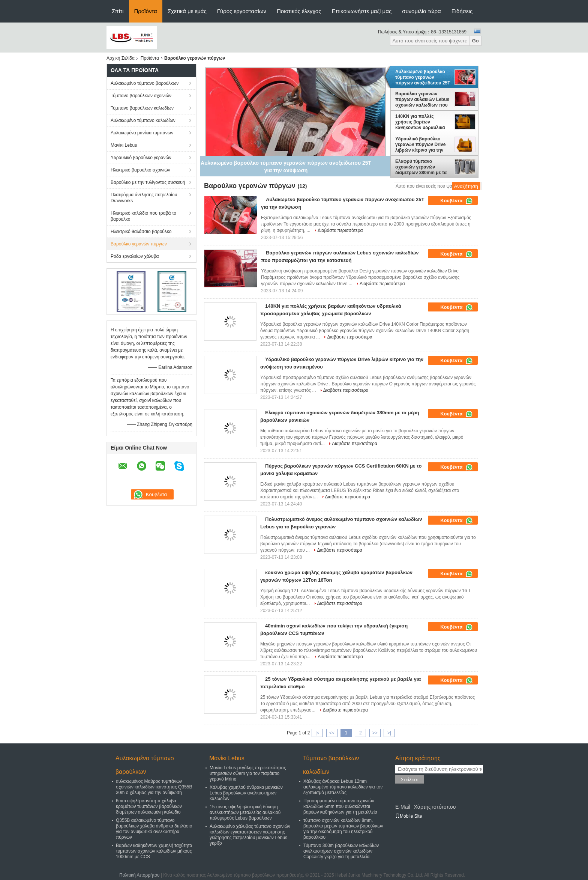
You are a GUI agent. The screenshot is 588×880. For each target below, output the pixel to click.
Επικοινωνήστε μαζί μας (361, 11)
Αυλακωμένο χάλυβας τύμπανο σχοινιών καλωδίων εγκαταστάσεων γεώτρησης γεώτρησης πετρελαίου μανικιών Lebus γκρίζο (250, 835)
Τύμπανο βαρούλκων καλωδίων (142, 108)
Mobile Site (409, 816)
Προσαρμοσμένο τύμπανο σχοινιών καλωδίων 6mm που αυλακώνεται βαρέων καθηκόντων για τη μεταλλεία (340, 806)
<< (332, 733)
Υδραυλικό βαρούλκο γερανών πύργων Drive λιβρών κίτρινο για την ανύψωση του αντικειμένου (420, 144)
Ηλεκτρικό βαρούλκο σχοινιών (140, 170)
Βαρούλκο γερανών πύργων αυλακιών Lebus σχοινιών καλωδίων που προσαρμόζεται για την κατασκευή (422, 99)
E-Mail (403, 807)
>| (389, 733)
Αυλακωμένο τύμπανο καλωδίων (143, 120)
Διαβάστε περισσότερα (340, 230)
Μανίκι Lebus (124, 145)
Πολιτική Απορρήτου (139, 875)
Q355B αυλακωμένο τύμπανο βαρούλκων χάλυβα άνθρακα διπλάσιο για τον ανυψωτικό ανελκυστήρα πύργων (154, 829)
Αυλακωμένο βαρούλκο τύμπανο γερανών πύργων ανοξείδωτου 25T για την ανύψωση (423, 77)
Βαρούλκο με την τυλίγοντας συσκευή (148, 182)
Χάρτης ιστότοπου (435, 807)
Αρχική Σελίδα (121, 58)
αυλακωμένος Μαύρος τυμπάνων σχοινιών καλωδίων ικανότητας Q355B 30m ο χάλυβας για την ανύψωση (154, 787)
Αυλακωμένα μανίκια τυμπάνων (142, 133)
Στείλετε (409, 780)
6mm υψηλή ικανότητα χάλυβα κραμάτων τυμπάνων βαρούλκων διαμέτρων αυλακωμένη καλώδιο (149, 806)
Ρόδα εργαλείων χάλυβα (135, 256)
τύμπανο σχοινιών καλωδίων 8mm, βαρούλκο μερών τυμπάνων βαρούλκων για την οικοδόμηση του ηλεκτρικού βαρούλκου (343, 829)
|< (317, 733)
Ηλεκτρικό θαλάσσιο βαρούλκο (141, 232)
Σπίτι (118, 11)
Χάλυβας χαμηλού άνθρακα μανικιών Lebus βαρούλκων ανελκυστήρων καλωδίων (246, 793)
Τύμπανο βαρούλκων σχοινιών (141, 96)
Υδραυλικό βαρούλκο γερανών (141, 158)
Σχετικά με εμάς (187, 11)
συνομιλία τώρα (421, 11)
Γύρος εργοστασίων (242, 11)
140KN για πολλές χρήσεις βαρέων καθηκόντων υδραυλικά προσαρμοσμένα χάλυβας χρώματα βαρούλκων (423, 122)
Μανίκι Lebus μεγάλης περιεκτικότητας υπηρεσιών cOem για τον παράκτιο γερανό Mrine (248, 773)
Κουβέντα (457, 201)
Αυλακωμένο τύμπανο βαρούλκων (145, 83)
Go (475, 41)
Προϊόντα (146, 11)
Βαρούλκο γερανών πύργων (139, 244)
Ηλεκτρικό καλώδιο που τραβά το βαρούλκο (143, 216)
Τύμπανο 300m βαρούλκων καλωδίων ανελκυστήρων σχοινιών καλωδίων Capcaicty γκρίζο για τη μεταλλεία (341, 851)
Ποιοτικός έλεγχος (299, 11)
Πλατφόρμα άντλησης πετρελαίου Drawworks (144, 198)
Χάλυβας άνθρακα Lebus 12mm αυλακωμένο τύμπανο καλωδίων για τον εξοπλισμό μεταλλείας (343, 787)
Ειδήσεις (462, 11)
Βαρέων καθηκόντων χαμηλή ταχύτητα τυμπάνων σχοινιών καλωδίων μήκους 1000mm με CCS (154, 851)
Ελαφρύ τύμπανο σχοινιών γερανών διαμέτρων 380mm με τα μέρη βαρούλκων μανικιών (421, 167)
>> (375, 733)
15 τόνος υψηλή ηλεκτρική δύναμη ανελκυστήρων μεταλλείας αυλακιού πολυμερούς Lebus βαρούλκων (245, 812)
